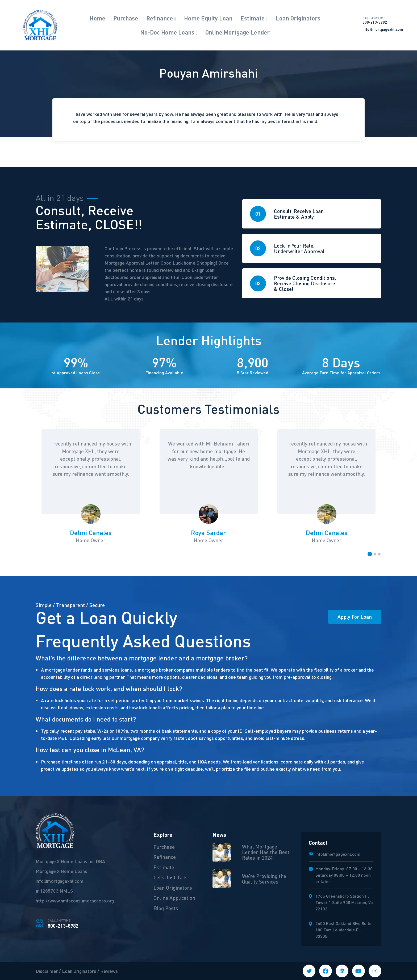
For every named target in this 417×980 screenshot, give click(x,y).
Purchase (126, 18)
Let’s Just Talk (170, 877)
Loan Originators (298, 18)
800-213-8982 (383, 20)
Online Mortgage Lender (237, 32)
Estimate (253, 18)
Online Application (174, 898)
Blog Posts (166, 908)
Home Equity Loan (208, 18)
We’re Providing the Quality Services (264, 879)
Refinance (160, 18)
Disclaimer (47, 971)
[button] (370, 554)
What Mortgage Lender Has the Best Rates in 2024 (266, 852)
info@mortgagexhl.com (383, 29)
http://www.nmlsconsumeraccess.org (75, 900)
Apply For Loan (355, 617)
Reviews (109, 971)
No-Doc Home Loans (167, 32)
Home (97, 18)
